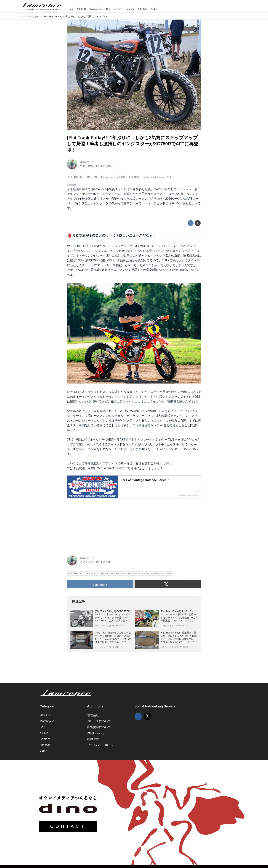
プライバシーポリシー (102, 745)
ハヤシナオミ (87, 166)
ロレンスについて (99, 721)
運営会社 (93, 715)
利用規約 (93, 739)
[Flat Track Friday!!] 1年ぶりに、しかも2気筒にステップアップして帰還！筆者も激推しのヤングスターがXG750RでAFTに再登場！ (133, 144)
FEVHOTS (106, 166)
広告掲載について (99, 727)
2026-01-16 (87, 162)
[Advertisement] (95, 525)
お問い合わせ (96, 733)
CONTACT (68, 826)
